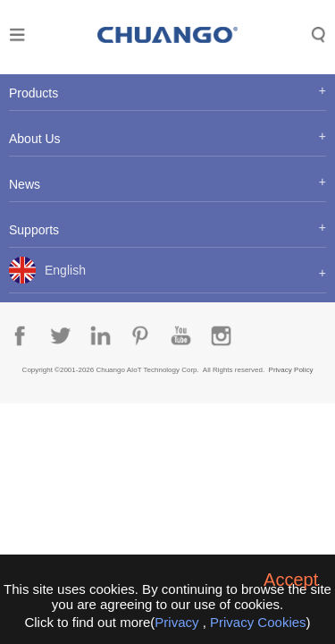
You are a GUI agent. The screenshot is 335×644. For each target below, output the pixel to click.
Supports (34, 230)
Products (33, 93)
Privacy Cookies (258, 622)
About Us (35, 139)
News (25, 184)
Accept (291, 580)
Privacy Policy (291, 370)
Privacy (176, 622)
